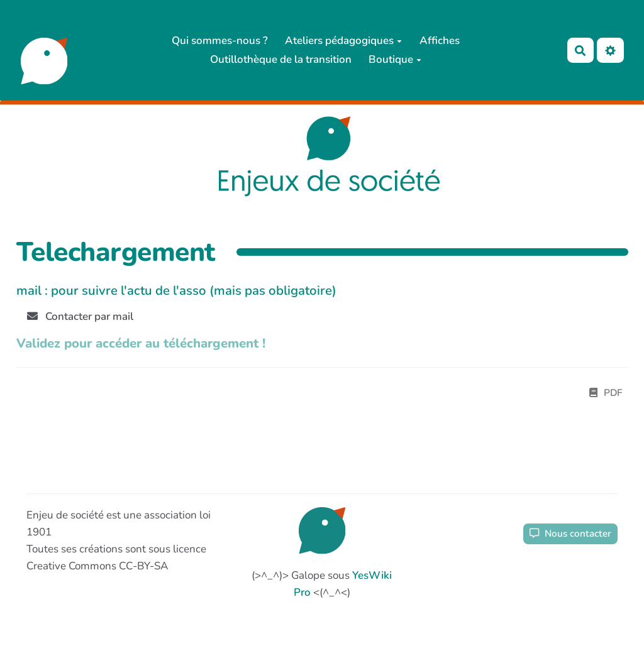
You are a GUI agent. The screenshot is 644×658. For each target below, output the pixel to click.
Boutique (395, 59)
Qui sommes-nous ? (220, 41)
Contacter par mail (80, 316)
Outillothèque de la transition (281, 59)
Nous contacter (570, 534)
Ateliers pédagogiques (343, 41)
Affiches (440, 41)
